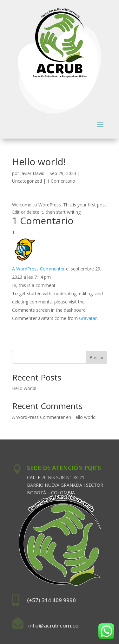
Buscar (97, 358)
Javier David (32, 173)
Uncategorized (27, 181)
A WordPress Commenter (38, 269)
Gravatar (88, 318)
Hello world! (24, 388)
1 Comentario (61, 181)
